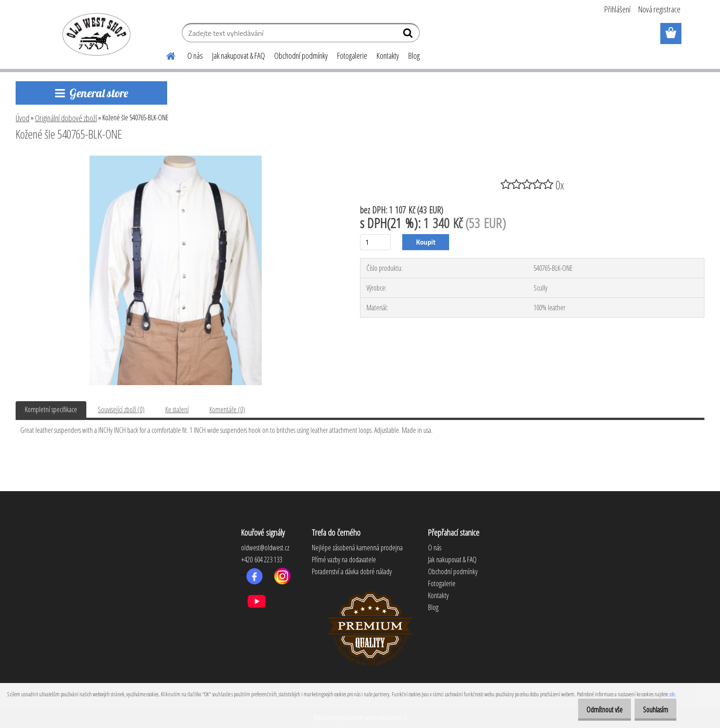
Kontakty (388, 56)
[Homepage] (165, 55)
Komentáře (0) (227, 409)
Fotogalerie (352, 56)
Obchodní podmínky (301, 56)
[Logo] (95, 34)
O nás (195, 56)
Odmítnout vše (595, 710)
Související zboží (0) (121, 409)
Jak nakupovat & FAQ (239, 56)
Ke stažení (177, 409)
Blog (414, 56)
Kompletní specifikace (51, 409)
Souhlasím (652, 710)
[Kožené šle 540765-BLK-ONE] (176, 159)
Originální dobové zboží (66, 118)
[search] (409, 35)
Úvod (22, 118)
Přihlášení (617, 9)
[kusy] (375, 242)
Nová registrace (659, 9)
